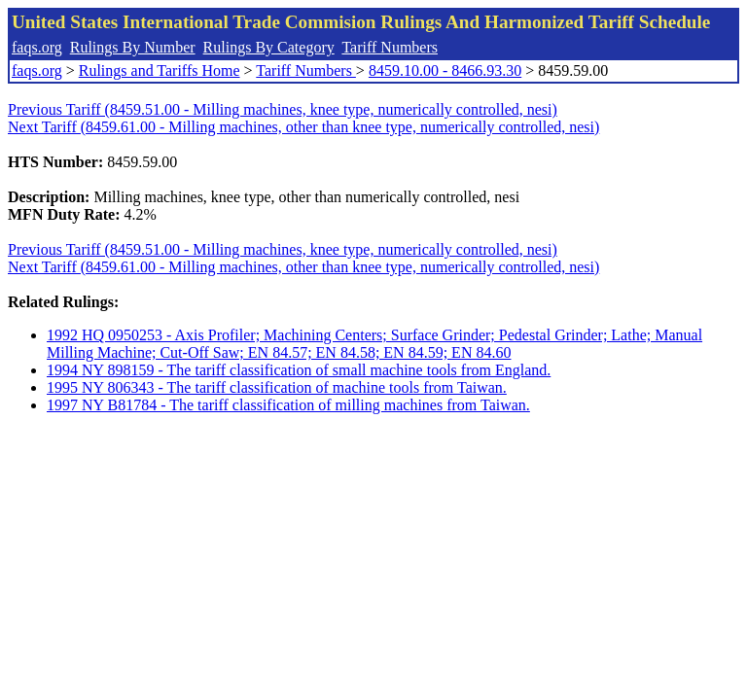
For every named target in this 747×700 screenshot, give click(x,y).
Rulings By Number (133, 47)
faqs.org (37, 47)
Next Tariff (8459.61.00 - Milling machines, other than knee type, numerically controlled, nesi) (303, 127)
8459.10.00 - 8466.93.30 (445, 70)
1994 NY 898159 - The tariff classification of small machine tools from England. (299, 370)
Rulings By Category (269, 47)
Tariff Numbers (390, 47)
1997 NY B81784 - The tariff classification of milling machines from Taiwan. (288, 405)
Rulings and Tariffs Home (160, 70)
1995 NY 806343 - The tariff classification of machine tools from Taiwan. (277, 387)
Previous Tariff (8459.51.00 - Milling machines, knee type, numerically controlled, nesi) (283, 109)
